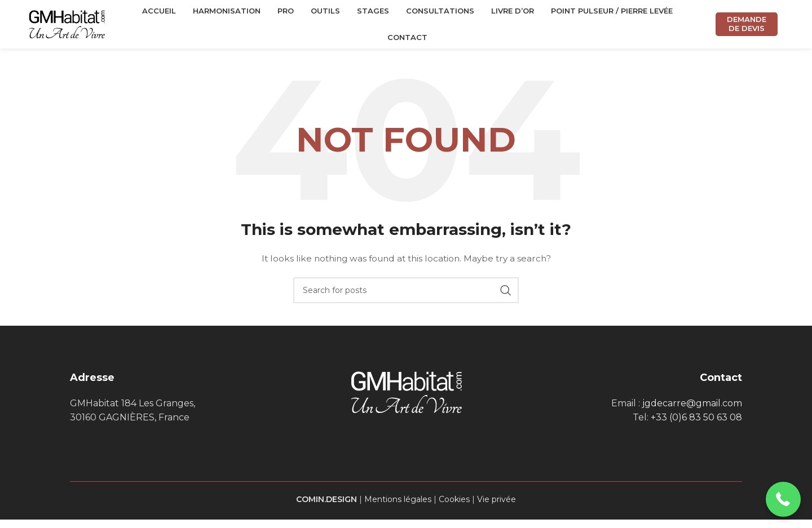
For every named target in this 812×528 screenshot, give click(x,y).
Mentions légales (398, 507)
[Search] (406, 298)
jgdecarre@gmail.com (692, 411)
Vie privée (497, 507)
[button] (784, 500)
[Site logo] (67, 28)
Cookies (454, 507)
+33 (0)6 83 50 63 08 (696, 426)
